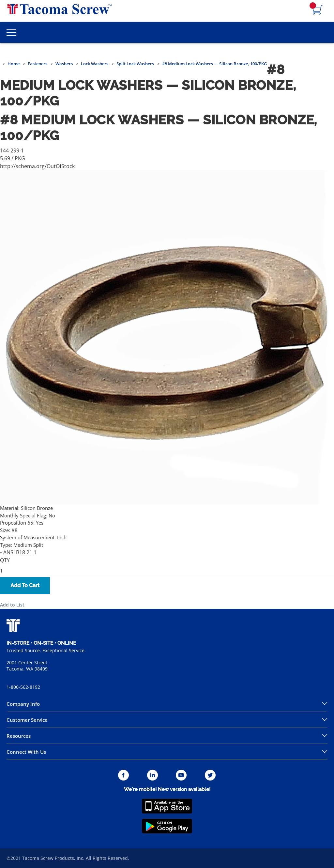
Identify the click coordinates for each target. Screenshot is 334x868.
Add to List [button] (12, 605)
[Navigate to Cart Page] (318, 10)
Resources (19, 736)
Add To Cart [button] (25, 585)
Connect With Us (26, 752)
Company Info (23, 704)
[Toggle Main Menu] (11, 32)
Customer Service (27, 720)
